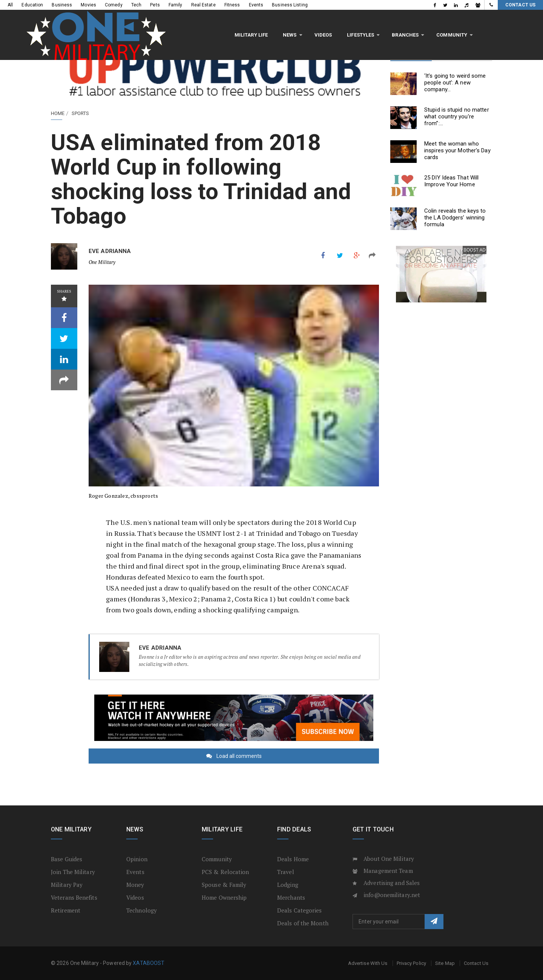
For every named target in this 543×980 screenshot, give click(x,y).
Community (300, 22)
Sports (81, 113)
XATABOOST (149, 963)
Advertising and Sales (392, 883)
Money (135, 885)
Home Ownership (224, 897)
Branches (254, 22)
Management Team (388, 871)
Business (62, 5)
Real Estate (203, 5)
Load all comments (239, 756)
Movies (88, 5)
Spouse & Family (224, 885)
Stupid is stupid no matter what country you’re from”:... (457, 117)
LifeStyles (209, 22)
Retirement (66, 910)
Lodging (288, 885)
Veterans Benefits (74, 897)
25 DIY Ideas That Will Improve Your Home (451, 181)
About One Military (389, 859)
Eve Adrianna (110, 251)
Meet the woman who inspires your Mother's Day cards (457, 150)
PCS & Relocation (225, 872)
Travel (286, 872)
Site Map (445, 963)
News (138, 22)
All (10, 5)
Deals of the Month (303, 923)
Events (256, 5)
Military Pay (67, 885)
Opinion (137, 859)
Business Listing (290, 5)
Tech (136, 5)
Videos (172, 22)
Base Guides (67, 859)
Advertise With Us (368, 963)
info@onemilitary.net (392, 895)
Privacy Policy (411, 963)
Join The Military (73, 872)
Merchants (291, 897)
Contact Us (520, 5)
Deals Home (293, 859)
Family (176, 5)
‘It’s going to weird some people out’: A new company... (455, 83)
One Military (102, 262)
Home (58, 113)
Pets (155, 5)
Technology (142, 910)
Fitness (232, 5)
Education (32, 5)
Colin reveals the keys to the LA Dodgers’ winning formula (455, 218)
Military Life (100, 22)
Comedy (114, 5)
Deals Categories (300, 910)
